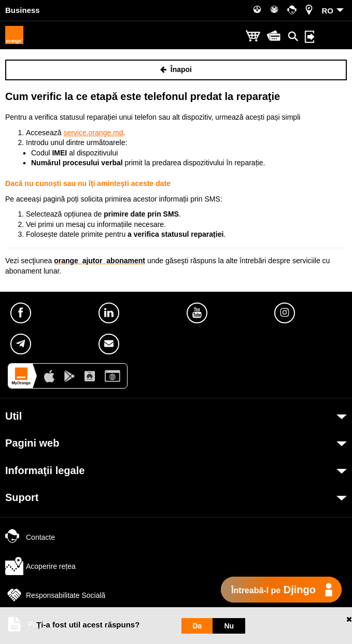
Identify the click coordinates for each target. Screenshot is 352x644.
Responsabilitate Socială (55, 595)
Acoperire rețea (40, 566)
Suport (22, 497)
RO (328, 11)
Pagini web (32, 443)
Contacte (30, 537)
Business (23, 10)
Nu (229, 626)
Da (198, 626)
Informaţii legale (45, 470)
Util (13, 416)
